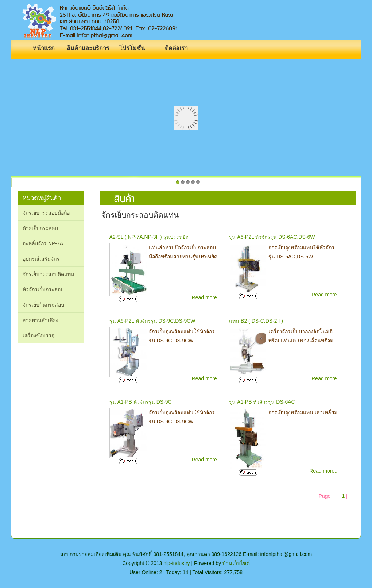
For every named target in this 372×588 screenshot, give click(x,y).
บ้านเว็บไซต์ (236, 563)
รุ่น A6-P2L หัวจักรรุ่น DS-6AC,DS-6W (272, 237)
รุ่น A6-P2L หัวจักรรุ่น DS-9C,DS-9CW (152, 321)
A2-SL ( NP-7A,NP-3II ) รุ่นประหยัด (149, 237)
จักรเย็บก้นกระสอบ (43, 305)
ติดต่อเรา (176, 48)
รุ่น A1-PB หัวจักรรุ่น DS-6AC (262, 402)
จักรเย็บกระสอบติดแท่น (49, 274)
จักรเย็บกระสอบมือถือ (46, 213)
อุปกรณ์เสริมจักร (41, 259)
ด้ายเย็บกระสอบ (40, 228)
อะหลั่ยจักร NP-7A (43, 243)
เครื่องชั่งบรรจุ (38, 335)
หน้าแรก (44, 48)
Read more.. (206, 297)
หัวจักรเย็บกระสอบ (43, 289)
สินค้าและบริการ (88, 48)
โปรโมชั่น (132, 48)
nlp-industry (177, 563)
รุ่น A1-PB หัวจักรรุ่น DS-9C (141, 402)
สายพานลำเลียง (40, 320)
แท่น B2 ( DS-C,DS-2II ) (256, 321)
